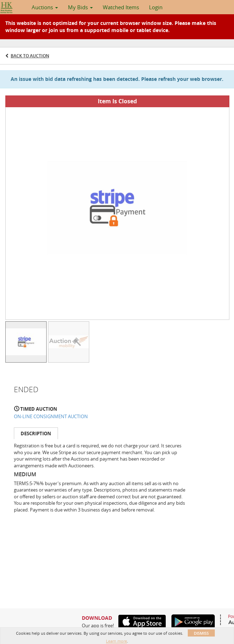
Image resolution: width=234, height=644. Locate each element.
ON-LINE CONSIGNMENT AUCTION (51, 416)
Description (36, 433)
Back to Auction (30, 56)
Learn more (116, 641)
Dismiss (201, 633)
